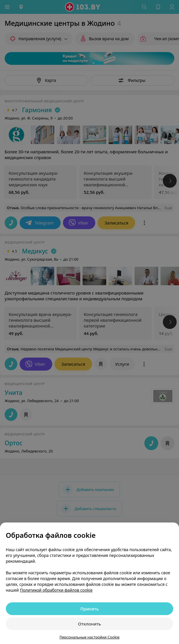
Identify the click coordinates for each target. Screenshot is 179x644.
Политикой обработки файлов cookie (56, 590)
